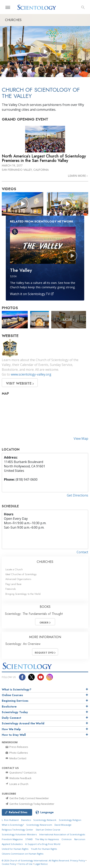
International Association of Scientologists (62, 834)
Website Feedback (18, 778)
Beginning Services (15, 701)
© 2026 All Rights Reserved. (36, 860)
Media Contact (16, 758)
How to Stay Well (14, 735)
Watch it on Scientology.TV (32, 294)
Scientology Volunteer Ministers (19, 834)
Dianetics (26, 820)
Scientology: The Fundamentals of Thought (34, 614)
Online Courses (12, 695)
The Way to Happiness (47, 839)
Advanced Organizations (18, 579)
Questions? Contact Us (21, 773)
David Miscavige (63, 825)
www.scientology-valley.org (31, 374)
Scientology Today (15, 712)
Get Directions (78, 495)
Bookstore (9, 707)
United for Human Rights (15, 849)
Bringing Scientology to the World (23, 594)
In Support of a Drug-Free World (43, 844)
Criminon (67, 839)
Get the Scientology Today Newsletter (30, 804)
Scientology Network (45, 820)
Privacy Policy (78, 860)
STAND (29, 839)
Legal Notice (41, 864)
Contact (82, 552)
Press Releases (17, 747)
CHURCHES (45, 562)
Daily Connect (11, 718)
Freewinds (11, 589)
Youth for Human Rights (44, 849)
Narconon (80, 839)
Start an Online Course (48, 830)
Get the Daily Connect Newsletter (27, 798)
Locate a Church (14, 569)
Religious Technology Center (17, 830)
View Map (81, 439)
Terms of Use (25, 864)
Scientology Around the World (23, 723)
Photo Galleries (16, 753)
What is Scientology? (17, 689)
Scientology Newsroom (39, 825)
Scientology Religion (70, 820)
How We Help (11, 729)
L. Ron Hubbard (10, 820)
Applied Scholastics (12, 844)
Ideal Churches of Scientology (21, 574)
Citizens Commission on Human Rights (23, 854)
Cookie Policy (9, 864)
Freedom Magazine (12, 839)
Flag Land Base (13, 584)
